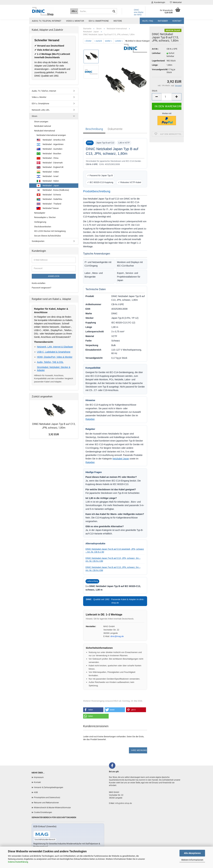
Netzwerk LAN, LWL (41, 110)
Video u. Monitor (75, 21)
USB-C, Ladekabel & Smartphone (54, 352)
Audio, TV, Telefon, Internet (47, 21)
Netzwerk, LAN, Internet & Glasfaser (55, 347)
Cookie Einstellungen (43, 812)
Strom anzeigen (41, 122)
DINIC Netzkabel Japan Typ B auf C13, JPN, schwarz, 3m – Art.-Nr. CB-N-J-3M (113, 560)
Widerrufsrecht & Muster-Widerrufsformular (52, 808)
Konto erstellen (39, 283)
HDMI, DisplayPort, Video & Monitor (55, 357)
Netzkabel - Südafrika (49, 199)
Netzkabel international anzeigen (51, 135)
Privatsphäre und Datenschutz (47, 798)
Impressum (39, 777)
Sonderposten (38, 241)
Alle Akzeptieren (192, 853)
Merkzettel (176, 2)
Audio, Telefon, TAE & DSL (50, 362)
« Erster (88, 41)
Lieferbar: (156, 53)
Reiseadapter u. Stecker (45, 217)
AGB (36, 792)
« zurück (98, 41)
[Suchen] (114, 11)
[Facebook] (112, 766)
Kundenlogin (158, 2)
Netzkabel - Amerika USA (51, 140)
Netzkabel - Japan (48, 186)
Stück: (155, 91)
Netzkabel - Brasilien (49, 154)
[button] (93, 710)
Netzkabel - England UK (50, 167)
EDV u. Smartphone (99, 21)
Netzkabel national (43, 126)
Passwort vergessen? (41, 288)
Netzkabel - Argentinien (50, 145)
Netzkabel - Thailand (49, 204)
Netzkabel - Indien (48, 172)
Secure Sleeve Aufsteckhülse (47, 236)
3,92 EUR (54, 434)
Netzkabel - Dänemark (50, 163)
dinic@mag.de (117, 636)
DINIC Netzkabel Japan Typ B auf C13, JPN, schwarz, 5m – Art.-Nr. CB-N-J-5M (113, 569)
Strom (34, 116)
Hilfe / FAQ (148, 21)
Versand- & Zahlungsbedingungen (49, 787)
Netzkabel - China (47, 158)
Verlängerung (40, 222)
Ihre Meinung (139, 750)
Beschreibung (94, 129)
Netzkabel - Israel (47, 176)
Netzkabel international (45, 131)
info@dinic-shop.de (123, 803)
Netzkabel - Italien (48, 181)
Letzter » (119, 41)
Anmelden (54, 276)
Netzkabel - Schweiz (49, 195)
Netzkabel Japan (121, 459)
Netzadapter (40, 213)
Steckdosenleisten (43, 227)
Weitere (118, 21)
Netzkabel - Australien (49, 149)
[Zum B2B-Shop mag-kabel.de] (42, 834)
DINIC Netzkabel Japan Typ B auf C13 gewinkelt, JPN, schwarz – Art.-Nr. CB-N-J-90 (115, 550)
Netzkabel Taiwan (48, 208)
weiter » (108, 41)
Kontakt (177, 21)
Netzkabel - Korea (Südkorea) (53, 190)
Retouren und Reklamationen (46, 803)
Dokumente (115, 129)
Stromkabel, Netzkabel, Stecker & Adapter (54, 369)
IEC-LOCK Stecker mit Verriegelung (50, 231)
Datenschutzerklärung (18, 862)
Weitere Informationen (192, 860)
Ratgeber (163, 21)
